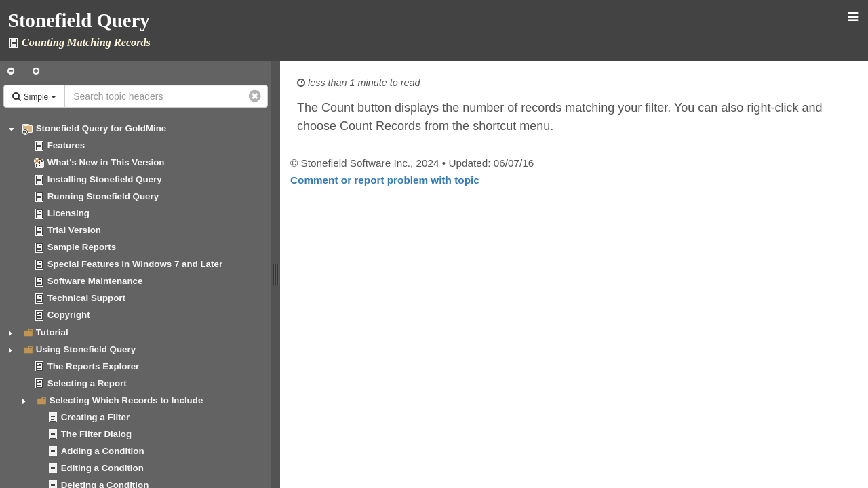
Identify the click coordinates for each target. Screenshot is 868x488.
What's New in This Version (106, 162)
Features (66, 145)
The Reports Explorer (94, 366)
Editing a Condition (102, 468)
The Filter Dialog (96, 434)
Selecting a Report (87, 383)
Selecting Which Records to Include (126, 400)
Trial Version (74, 230)
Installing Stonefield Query (105, 179)
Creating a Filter (95, 417)
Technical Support (86, 298)
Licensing (68, 213)
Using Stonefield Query (86, 349)
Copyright (69, 315)
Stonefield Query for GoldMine (101, 128)
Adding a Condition (103, 451)
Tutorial (52, 332)
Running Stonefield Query (103, 196)
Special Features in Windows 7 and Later (135, 264)
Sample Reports (82, 247)
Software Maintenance (95, 281)
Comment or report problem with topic (385, 180)
